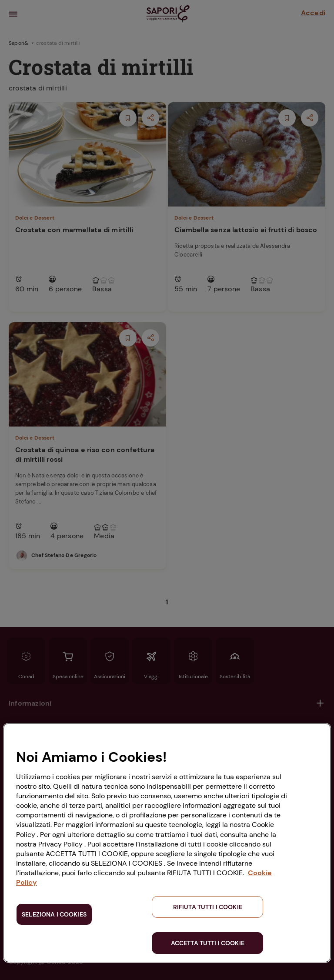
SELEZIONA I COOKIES (54, 914)
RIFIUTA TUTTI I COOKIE (208, 907)
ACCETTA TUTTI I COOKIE (208, 943)
